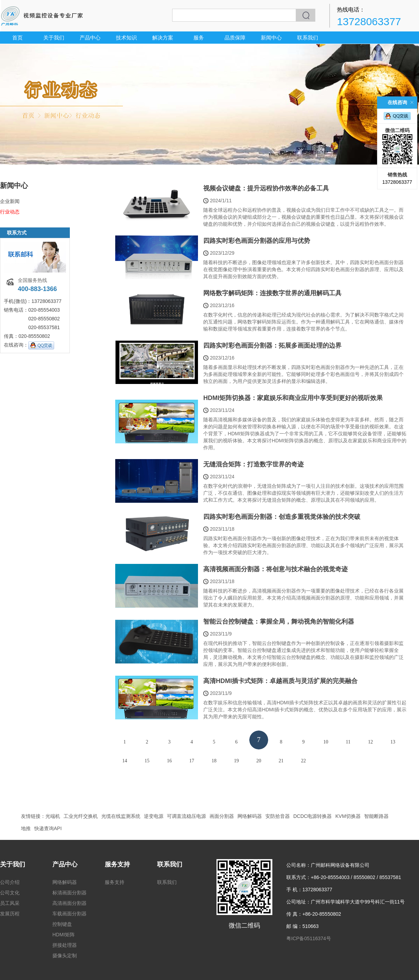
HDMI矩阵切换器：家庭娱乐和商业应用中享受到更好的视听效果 (293, 398)
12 (370, 742)
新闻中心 (271, 38)
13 (393, 742)
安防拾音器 (278, 816)
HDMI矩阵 (64, 935)
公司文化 (10, 893)
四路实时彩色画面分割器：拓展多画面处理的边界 (272, 346)
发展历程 (10, 914)
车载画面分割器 (69, 914)
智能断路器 (376, 816)
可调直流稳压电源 (186, 816)
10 (326, 742)
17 (192, 761)
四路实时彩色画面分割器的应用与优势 (257, 241)
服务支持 (117, 864)
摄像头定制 (65, 956)
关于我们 (54, 38)
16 (169, 761)
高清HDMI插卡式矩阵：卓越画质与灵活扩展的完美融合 (280, 681)
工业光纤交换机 (81, 816)
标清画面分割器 (69, 893)
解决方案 (163, 38)
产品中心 (90, 38)
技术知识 (126, 38)
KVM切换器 (348, 816)
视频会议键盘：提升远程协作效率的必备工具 (266, 188)
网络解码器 (250, 816)
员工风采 (10, 903)
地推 (26, 828)
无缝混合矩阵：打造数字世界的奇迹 (253, 464)
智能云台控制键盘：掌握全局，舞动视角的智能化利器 (279, 622)
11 (348, 742)
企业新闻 (10, 201)
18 (214, 761)
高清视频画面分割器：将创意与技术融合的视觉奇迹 (275, 569)
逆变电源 (154, 816)
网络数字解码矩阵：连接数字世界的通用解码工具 (272, 293)
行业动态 (10, 212)
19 (236, 761)
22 (303, 761)
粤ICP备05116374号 (309, 938)
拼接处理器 (65, 945)
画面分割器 (222, 816)
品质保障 (235, 38)
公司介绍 (10, 882)
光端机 (53, 816)
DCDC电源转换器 (313, 816)
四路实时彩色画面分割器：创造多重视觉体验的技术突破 (282, 517)
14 (125, 761)
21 (281, 761)
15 (147, 761)
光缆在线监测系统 (121, 816)
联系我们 (308, 38)
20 (259, 761)
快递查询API (48, 828)
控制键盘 (62, 924)
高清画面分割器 (69, 903)
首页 (17, 38)
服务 (199, 38)
